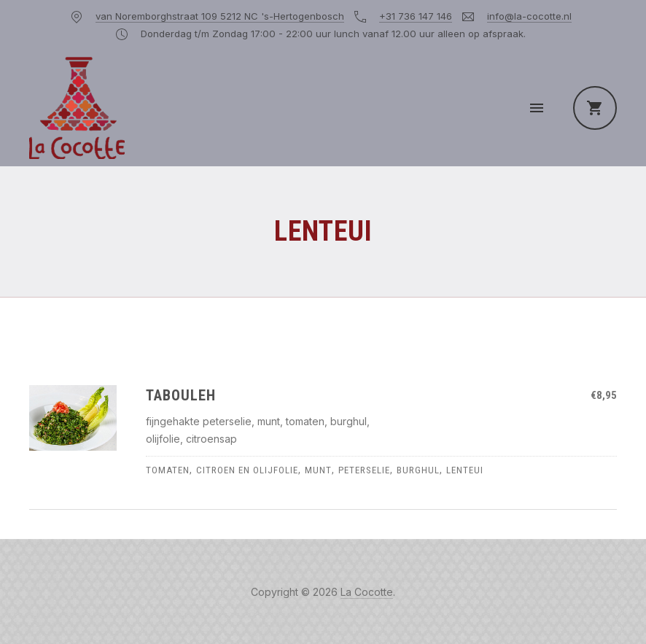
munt (318, 470)
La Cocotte (367, 592)
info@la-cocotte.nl (529, 16)
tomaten (168, 470)
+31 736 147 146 (416, 16)
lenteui (465, 470)
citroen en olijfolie (247, 470)
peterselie (364, 470)
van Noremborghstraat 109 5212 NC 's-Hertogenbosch (220, 16)
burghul (418, 470)
